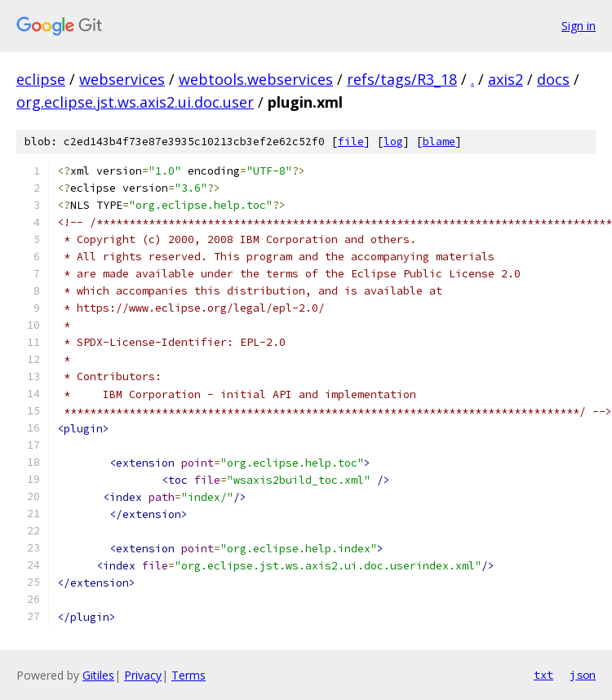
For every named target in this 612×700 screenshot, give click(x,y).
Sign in (579, 26)
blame (439, 142)
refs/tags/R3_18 (402, 79)
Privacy (143, 675)
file (351, 142)
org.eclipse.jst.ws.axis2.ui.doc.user (135, 102)
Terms (188, 675)
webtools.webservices (256, 79)
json (583, 675)
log (393, 142)
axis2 (506, 79)
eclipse (41, 79)
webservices (122, 79)
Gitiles (98, 675)
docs (553, 79)
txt (543, 675)
